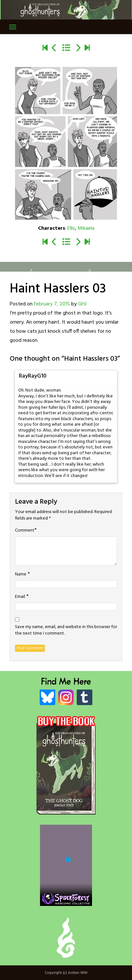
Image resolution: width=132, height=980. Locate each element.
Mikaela (86, 228)
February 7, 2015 (52, 304)
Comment (25, 531)
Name (21, 574)
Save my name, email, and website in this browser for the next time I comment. (66, 630)
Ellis (71, 228)
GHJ (82, 304)
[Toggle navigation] (13, 27)
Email (20, 597)
